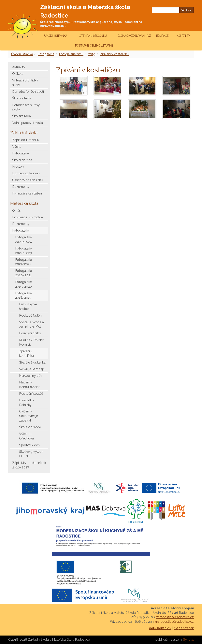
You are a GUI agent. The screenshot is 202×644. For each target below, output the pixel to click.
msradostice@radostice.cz (174, 622)
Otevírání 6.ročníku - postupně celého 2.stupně (94, 41)
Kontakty (183, 36)
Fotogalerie (46, 54)
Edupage (163, 36)
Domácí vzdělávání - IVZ (134, 36)
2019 (92, 54)
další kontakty (160, 628)
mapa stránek (184, 628)
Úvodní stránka (56, 36)
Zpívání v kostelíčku (114, 54)
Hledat (187, 10)
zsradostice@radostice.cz (175, 617)
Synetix (188, 640)
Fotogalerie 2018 (71, 54)
